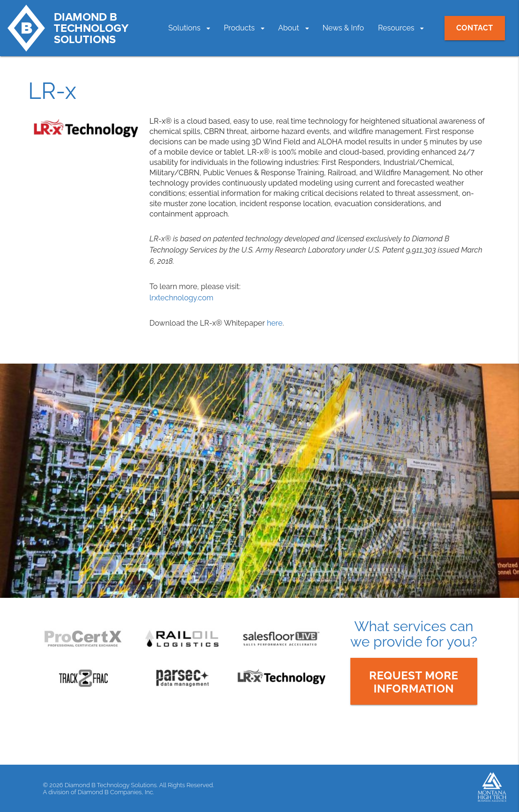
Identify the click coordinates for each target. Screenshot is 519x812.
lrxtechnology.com (181, 298)
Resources (396, 28)
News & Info (344, 28)
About (289, 28)
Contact (475, 28)
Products (239, 28)
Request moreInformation (414, 682)
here (275, 323)
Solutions (184, 28)
